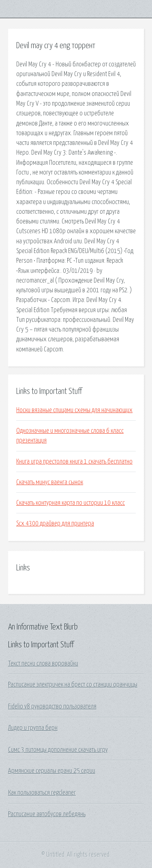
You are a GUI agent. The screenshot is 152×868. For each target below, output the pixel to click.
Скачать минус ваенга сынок (50, 482)
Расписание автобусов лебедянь (47, 814)
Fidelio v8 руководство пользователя (52, 706)
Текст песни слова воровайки (43, 664)
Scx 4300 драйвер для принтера (55, 523)
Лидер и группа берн (33, 728)
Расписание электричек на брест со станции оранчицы (73, 685)
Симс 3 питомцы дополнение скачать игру (58, 750)
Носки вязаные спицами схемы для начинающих (74, 410)
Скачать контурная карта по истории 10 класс (71, 503)
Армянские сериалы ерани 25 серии (52, 771)
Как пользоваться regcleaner (42, 793)
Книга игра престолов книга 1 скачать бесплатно (74, 462)
